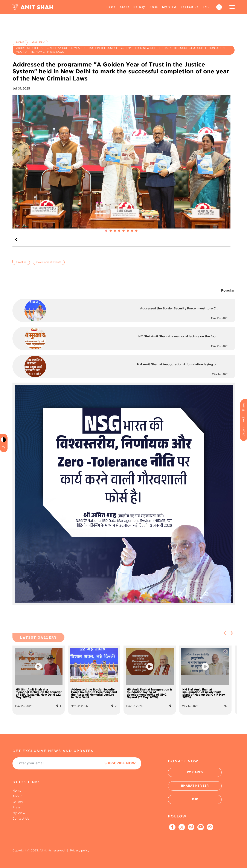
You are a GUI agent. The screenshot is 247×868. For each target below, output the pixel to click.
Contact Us (190, 7)
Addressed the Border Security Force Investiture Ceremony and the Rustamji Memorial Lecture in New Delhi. (94, 694)
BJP (195, 799)
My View (169, 7)
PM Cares (195, 772)
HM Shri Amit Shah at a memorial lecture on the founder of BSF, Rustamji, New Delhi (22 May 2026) (39, 694)
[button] (106, 231)
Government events (49, 262)
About (124, 7)
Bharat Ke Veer (195, 786)
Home (111, 7)
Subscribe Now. (121, 763)
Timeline (21, 262)
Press (154, 7)
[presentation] (18, 164)
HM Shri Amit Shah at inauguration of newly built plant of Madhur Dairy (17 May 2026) (204, 694)
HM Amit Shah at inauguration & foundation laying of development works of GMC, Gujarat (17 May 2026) (149, 694)
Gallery (139, 7)
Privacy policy (80, 851)
